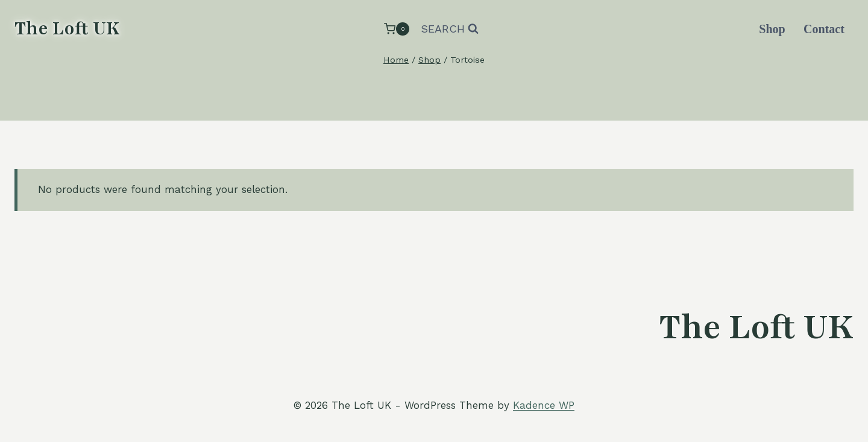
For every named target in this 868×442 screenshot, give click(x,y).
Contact (824, 29)
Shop (772, 29)
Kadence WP (544, 405)
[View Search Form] (450, 29)
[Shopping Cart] (397, 29)
